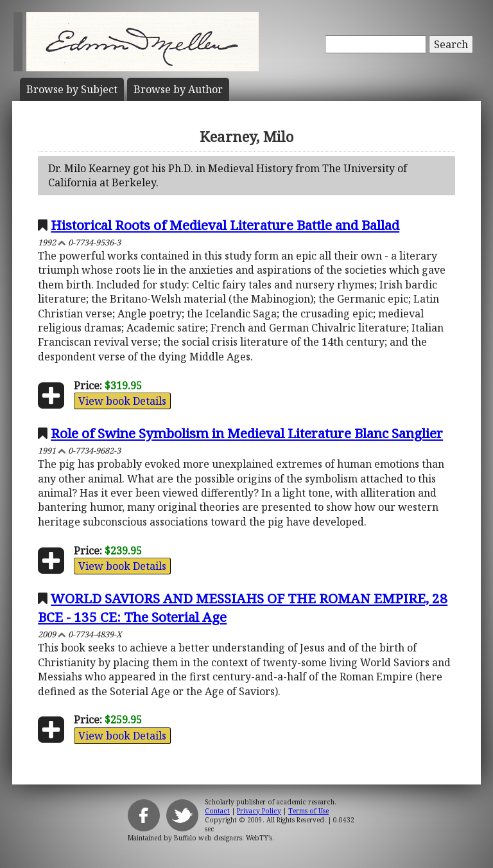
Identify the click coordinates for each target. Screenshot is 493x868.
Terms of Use (308, 811)
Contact (217, 811)
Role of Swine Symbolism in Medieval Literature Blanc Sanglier (247, 433)
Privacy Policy (259, 811)
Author (178, 89)
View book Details (122, 401)
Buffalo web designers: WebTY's (223, 838)
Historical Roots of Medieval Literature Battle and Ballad (225, 225)
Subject (72, 89)
